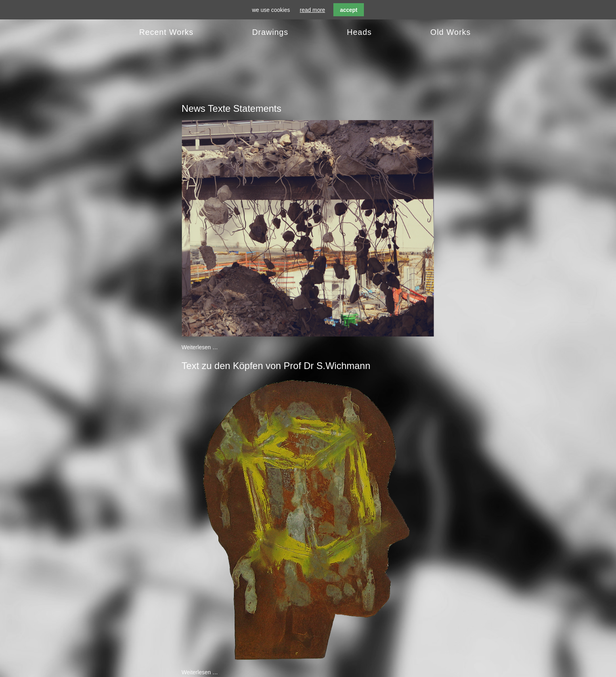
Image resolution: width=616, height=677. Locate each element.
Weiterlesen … (200, 347)
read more (312, 10)
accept (349, 10)
